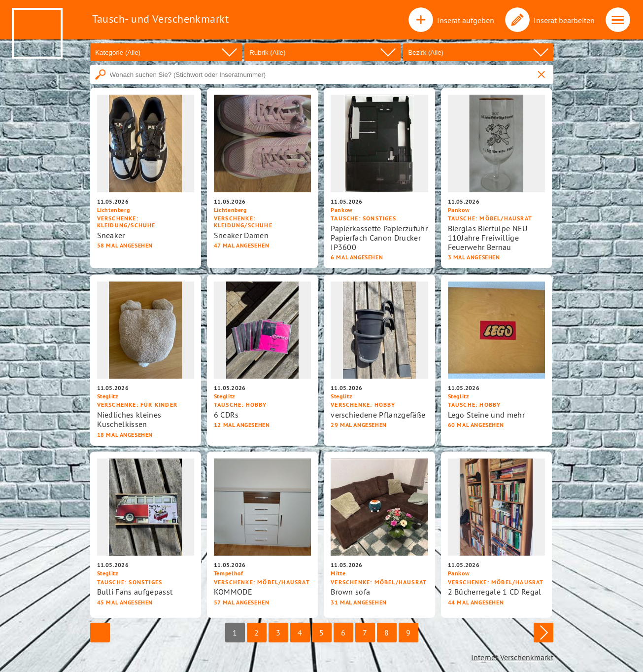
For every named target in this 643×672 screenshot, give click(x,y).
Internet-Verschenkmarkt (512, 657)
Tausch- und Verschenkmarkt (161, 19)
